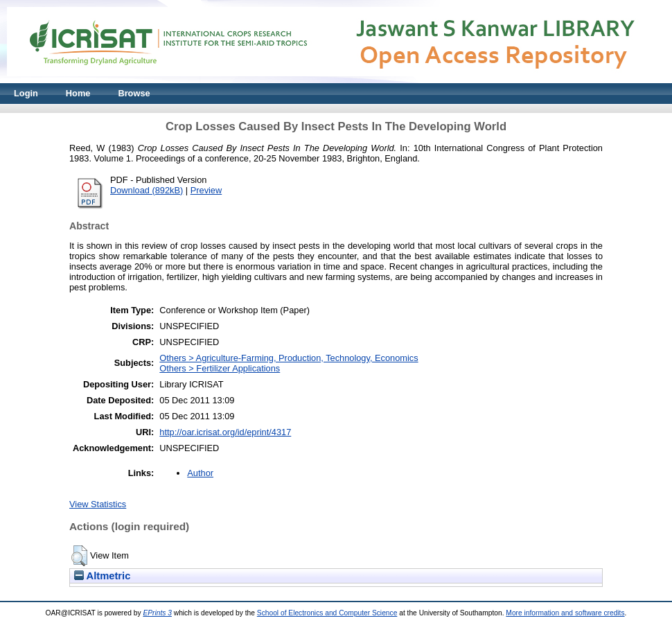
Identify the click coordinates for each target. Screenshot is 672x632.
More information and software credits (565, 613)
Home (78, 93)
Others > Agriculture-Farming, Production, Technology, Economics (289, 358)
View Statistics (98, 504)
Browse (134, 93)
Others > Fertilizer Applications (220, 368)
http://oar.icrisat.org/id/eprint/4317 (225, 432)
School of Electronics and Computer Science (327, 613)
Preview (206, 190)
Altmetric (102, 576)
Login (26, 93)
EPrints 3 (157, 613)
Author (200, 473)
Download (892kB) (147, 190)
